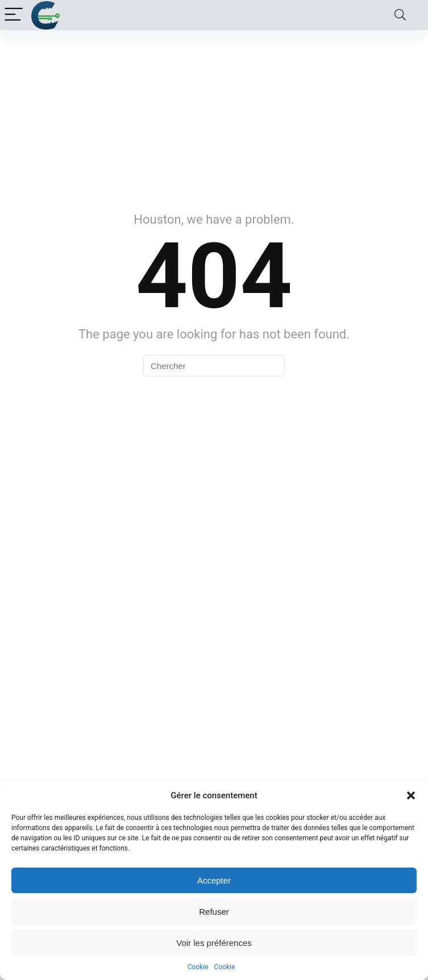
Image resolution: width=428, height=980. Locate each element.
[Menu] (14, 15)
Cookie (198, 967)
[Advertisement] (214, 115)
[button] (411, 795)
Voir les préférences (214, 943)
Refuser (214, 912)
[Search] (400, 15)
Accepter (214, 880)
